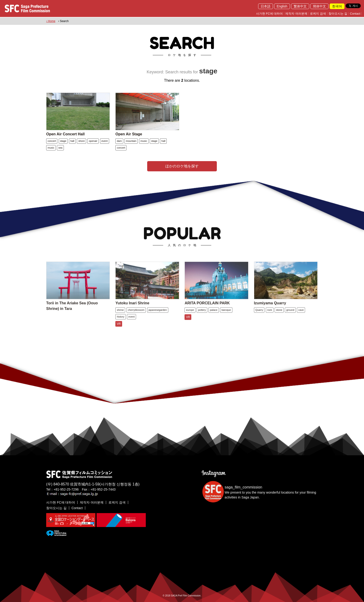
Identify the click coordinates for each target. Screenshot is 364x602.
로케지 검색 (318, 14)
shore (81, 141)
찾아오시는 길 (338, 14)
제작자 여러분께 (296, 14)
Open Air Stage (129, 134)
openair (93, 141)
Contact (355, 14)
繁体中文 (300, 6)
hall (72, 141)
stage (63, 141)
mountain (131, 141)
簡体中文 (319, 6)
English (282, 6)
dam (119, 141)
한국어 (337, 6)
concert (52, 141)
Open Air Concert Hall (65, 134)
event (105, 141)
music (51, 148)
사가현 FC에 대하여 (270, 14)
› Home (51, 21)
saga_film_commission (244, 487)
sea (60, 148)
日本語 (266, 6)
